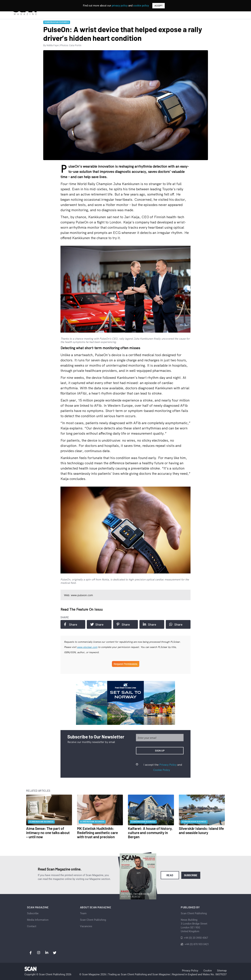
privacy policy (120, 6)
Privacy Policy (168, 765)
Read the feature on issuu (82, 609)
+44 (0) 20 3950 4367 (196, 938)
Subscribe (191, 875)
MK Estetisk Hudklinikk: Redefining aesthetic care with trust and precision (97, 833)
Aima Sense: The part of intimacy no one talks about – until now (48, 833)
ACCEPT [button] (159, 6)
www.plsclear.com (87, 647)
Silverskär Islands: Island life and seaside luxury (201, 830)
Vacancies (86, 926)
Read (170, 875)
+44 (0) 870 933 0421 (197, 944)
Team (83, 913)
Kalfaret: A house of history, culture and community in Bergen (150, 833)
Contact (32, 926)
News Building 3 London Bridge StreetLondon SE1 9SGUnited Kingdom (194, 926)
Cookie (208, 971)
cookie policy (141, 6)
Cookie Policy (162, 770)
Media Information (38, 920)
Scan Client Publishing (93, 920)
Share (71, 624)
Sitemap (222, 971)
